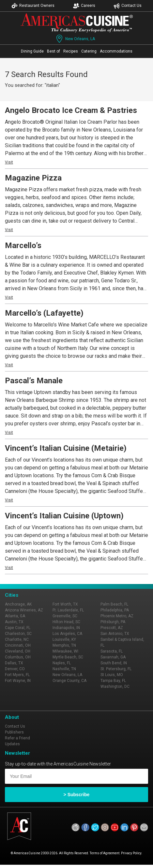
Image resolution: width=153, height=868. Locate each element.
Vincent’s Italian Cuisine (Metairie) (66, 448)
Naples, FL (62, 663)
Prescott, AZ (112, 628)
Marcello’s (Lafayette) (44, 313)
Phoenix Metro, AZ (117, 616)
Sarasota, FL (112, 651)
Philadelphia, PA (115, 610)
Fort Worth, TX (65, 604)
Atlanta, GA (15, 616)
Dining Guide (32, 51)
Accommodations (116, 51)
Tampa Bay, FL (113, 681)
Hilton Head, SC (66, 622)
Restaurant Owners (33, 6)
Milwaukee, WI (65, 651)
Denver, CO (15, 669)
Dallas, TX (14, 663)
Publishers (14, 732)
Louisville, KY (64, 639)
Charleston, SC (18, 634)
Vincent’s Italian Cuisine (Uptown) (64, 516)
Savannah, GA (113, 657)
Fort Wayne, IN (18, 681)
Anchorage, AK (18, 604)
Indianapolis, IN (66, 628)
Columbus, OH (18, 657)
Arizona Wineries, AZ (24, 610)
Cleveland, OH (18, 651)
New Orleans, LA (75, 39)
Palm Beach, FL (114, 604)
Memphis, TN (64, 645)
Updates (12, 744)
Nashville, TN (64, 669)
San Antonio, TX (115, 634)
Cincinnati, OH (18, 645)
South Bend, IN (114, 663)
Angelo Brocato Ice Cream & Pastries (71, 110)
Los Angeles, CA (67, 634)
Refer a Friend (17, 738)
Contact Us (128, 6)
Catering (89, 51)
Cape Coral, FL (18, 628)
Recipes (71, 51)
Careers (84, 6)
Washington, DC (115, 687)
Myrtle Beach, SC (68, 657)
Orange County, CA (69, 681)
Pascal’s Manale (34, 381)
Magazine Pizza (33, 178)
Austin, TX (14, 622)
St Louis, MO (112, 675)
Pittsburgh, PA (113, 622)
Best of (54, 51)
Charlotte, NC (17, 639)
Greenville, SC (65, 616)
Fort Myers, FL (17, 675)
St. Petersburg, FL (116, 669)
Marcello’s (23, 245)
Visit (9, 162)
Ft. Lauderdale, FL (68, 610)
